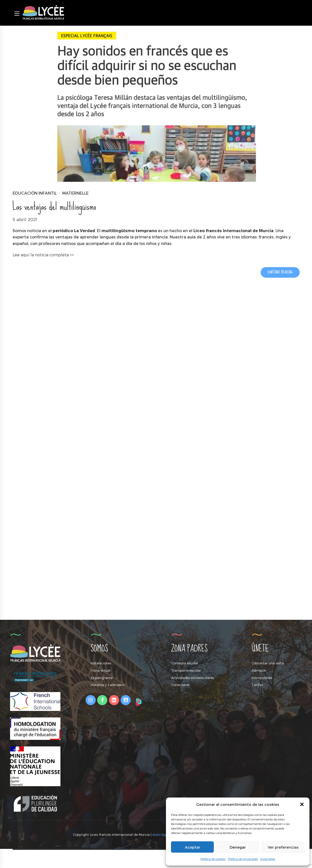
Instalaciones (101, 663)
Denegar (238, 847)
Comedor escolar (185, 663)
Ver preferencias (283, 847)
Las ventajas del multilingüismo (54, 206)
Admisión (259, 670)
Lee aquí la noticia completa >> (43, 255)
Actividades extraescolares (193, 678)
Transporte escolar (186, 670)
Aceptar (193, 847)
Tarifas (257, 685)
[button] (302, 804)
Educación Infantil (35, 193)
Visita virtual (100, 670)
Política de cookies (213, 859)
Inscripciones (262, 678)
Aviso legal (268, 859)
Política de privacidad (243, 859)
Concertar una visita (268, 663)
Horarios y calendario (108, 685)
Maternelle (75, 193)
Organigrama (102, 678)
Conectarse (180, 685)
